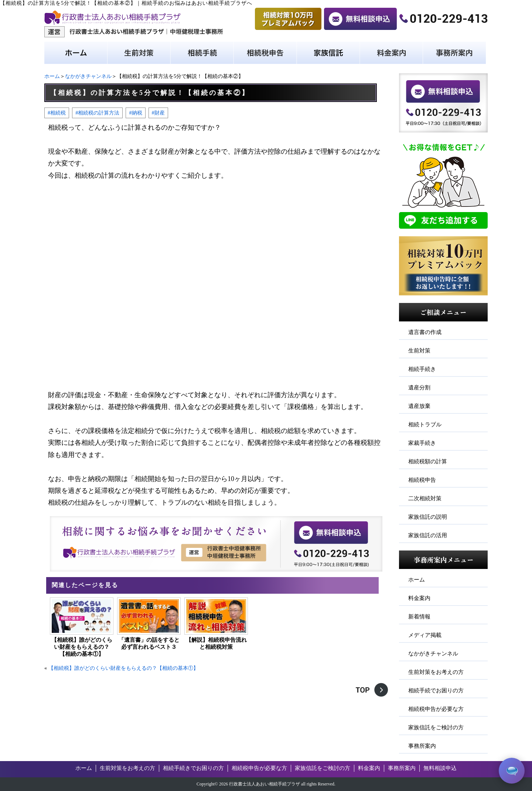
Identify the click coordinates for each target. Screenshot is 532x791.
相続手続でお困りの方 (436, 691)
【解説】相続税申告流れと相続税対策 (216, 643)
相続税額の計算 (428, 461)
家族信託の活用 (428, 535)
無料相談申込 (440, 768)
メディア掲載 (425, 635)
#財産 (158, 113)
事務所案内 (422, 746)
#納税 (135, 113)
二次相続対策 (425, 498)
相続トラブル (425, 425)
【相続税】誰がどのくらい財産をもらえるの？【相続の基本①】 (82, 647)
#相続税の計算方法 (97, 113)
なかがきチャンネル (88, 76)
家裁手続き (422, 443)
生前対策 (419, 351)
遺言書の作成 (425, 332)
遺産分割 (419, 388)
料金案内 (419, 598)
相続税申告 (422, 480)
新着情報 (419, 617)
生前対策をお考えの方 (436, 672)
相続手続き (422, 369)
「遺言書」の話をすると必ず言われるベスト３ (149, 643)
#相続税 (57, 113)
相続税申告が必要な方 (436, 709)
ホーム (52, 76)
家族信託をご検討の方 (436, 727)
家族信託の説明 (428, 517)
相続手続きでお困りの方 (193, 768)
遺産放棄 (419, 406)
